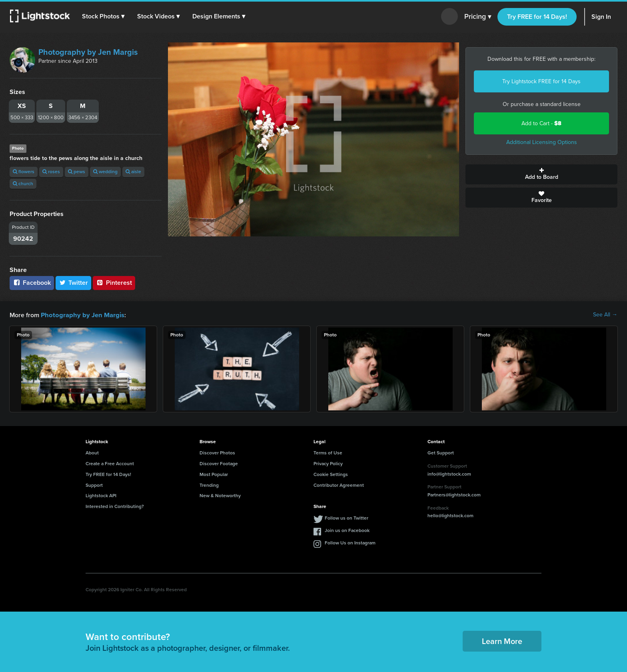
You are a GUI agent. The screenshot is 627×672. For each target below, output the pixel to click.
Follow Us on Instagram (350, 542)
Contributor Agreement (339, 485)
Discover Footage (219, 463)
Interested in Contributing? (115, 506)
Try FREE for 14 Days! (537, 17)
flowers (24, 172)
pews (77, 172)
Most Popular (214, 474)
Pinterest (114, 283)
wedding (105, 172)
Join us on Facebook (347, 530)
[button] (104, 16)
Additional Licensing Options (542, 142)
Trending (209, 485)
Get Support (441, 452)
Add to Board (541, 174)
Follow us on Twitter (346, 518)
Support (94, 485)
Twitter (74, 283)
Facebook (32, 283)
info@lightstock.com (449, 474)
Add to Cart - (541, 123)
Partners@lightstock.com (454, 494)
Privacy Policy (328, 463)
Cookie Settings (331, 474)
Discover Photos (217, 452)
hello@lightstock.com (450, 515)
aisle (133, 172)
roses (51, 172)
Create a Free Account (110, 463)
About (92, 452)
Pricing (478, 17)
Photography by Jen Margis (88, 52)
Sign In (601, 17)
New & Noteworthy (220, 495)
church (23, 184)
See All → (605, 315)
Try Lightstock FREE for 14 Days (541, 81)
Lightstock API (101, 495)
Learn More (502, 641)
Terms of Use (328, 452)
